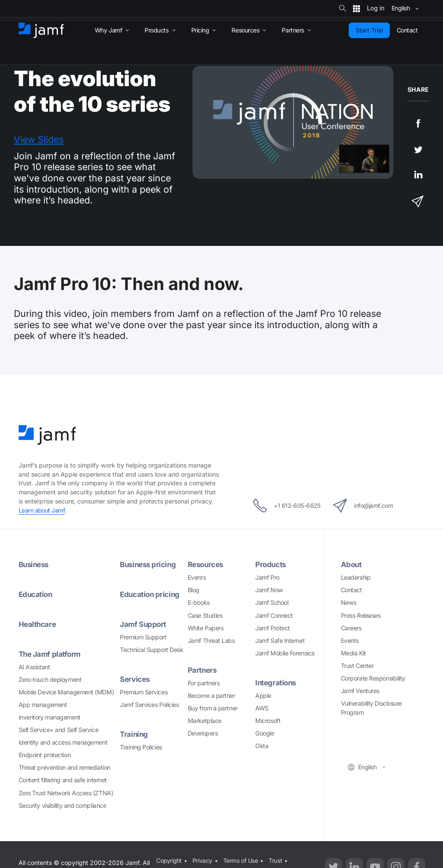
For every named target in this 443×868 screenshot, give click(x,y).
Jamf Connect (274, 615)
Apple (263, 695)
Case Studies (205, 615)
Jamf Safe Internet (280, 641)
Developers (203, 733)
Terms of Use (241, 860)
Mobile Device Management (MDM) (66, 692)
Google (265, 733)
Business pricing (149, 564)
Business (35, 564)
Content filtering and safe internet (63, 780)
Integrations (276, 682)
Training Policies (141, 747)
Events (197, 577)
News (349, 602)
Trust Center (357, 666)
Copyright (169, 860)
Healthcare (38, 624)
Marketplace (205, 721)
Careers (351, 628)
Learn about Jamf (42, 510)
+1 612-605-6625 (283, 506)
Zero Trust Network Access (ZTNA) (66, 793)
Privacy (203, 860)
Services (135, 679)
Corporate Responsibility (373, 678)
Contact (352, 590)
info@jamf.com (367, 506)
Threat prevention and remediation (64, 767)
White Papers (206, 628)
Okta (262, 746)
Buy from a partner (213, 708)
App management (43, 705)
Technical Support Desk (151, 650)
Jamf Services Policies (149, 705)
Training (134, 734)
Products (271, 564)
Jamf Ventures (360, 691)
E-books (199, 602)
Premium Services (144, 692)
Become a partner (212, 695)
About (352, 564)
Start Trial (369, 30)
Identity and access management (63, 742)
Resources (206, 564)
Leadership (356, 577)
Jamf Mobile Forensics (285, 653)
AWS (262, 708)
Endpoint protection (45, 755)
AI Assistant (34, 667)
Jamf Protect (273, 628)
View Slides (39, 139)
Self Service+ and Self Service (59, 730)
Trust (276, 860)
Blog (194, 590)
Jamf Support (144, 624)
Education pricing (151, 594)
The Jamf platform (51, 654)
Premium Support (143, 637)
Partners (202, 670)
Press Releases (361, 615)
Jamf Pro (267, 577)
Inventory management (50, 717)
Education (36, 594)
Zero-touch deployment (50, 679)
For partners (204, 683)
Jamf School (272, 602)
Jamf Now (269, 590)
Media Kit (353, 653)
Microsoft (268, 721)
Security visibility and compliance (63, 805)
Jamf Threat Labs (211, 641)
